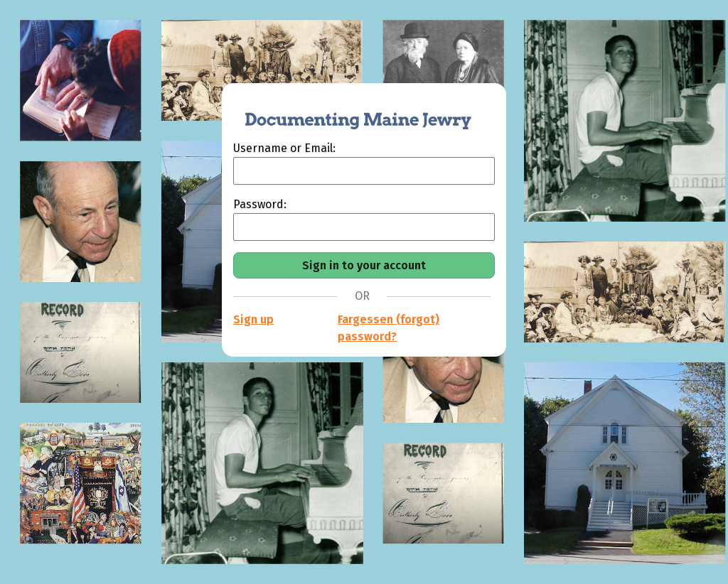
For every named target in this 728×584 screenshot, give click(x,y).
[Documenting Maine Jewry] (350, 112)
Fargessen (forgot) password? (389, 328)
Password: (260, 204)
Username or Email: (284, 148)
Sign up (253, 319)
